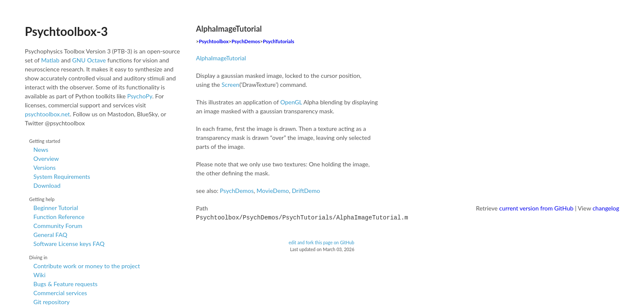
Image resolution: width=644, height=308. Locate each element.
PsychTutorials (278, 41)
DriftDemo (306, 191)
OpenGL (291, 102)
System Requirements (62, 176)
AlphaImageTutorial (221, 58)
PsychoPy (140, 96)
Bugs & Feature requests (65, 284)
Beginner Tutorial (56, 208)
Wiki (39, 275)
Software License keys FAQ (69, 244)
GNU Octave (89, 60)
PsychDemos (246, 41)
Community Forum (58, 226)
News (41, 150)
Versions (45, 167)
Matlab (50, 60)
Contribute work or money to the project (87, 266)
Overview (46, 158)
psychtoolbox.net (47, 114)
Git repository (52, 302)
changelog (606, 208)
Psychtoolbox (214, 41)
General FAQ (50, 235)
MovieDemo (273, 191)
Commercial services (60, 293)
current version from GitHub (537, 208)
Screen (231, 84)
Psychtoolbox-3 (66, 31)
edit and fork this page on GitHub (321, 242)
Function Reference (59, 217)
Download (47, 185)
